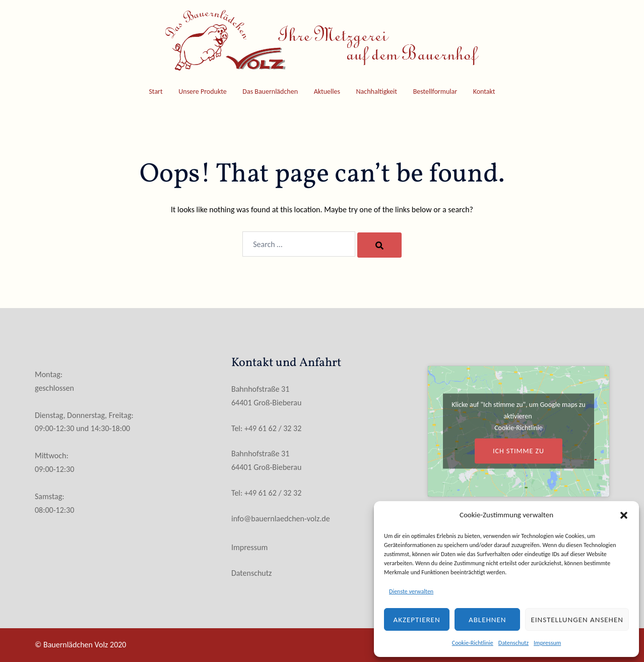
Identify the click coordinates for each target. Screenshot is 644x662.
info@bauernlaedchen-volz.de (281, 519)
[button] (624, 515)
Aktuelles (327, 92)
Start (155, 92)
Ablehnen (488, 620)
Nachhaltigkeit (377, 92)
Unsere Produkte (202, 92)
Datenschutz (513, 643)
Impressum (547, 643)
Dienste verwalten (411, 591)
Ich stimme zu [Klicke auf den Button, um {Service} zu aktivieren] (519, 451)
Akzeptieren (417, 620)
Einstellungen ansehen (577, 620)
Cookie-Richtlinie (473, 643)
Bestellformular (435, 92)
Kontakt (484, 92)
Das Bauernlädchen (270, 92)
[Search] (379, 245)
